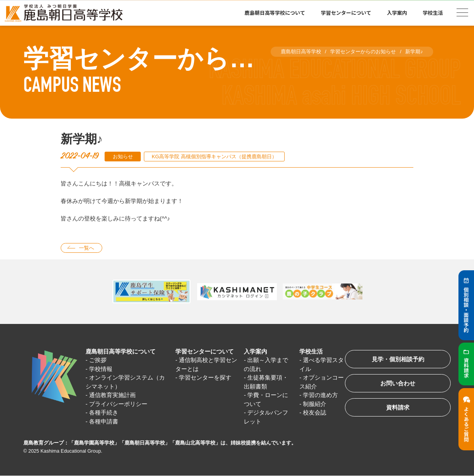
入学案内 (397, 13)
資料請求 (398, 408)
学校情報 (101, 369)
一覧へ (87, 248)
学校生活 (433, 13)
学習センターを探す (205, 378)
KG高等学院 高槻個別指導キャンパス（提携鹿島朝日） (214, 157)
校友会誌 (315, 413)
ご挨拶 (98, 360)
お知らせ (123, 157)
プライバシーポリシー (118, 404)
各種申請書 (104, 421)
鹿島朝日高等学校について (275, 13)
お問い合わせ (398, 384)
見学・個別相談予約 (398, 360)
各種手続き (104, 413)
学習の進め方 (320, 395)
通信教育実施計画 (112, 395)
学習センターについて (346, 13)
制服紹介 (315, 404)
